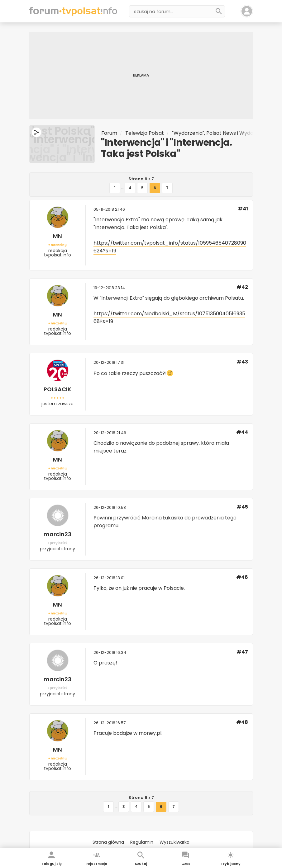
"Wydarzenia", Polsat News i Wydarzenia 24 (224, 133)
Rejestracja (96, 864)
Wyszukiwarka (174, 842)
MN (57, 236)
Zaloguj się (52, 864)
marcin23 (57, 534)
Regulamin (142, 842)
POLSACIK (57, 389)
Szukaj (141, 864)
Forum (109, 133)
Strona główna (108, 842)
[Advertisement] (141, 75)
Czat (186, 864)
